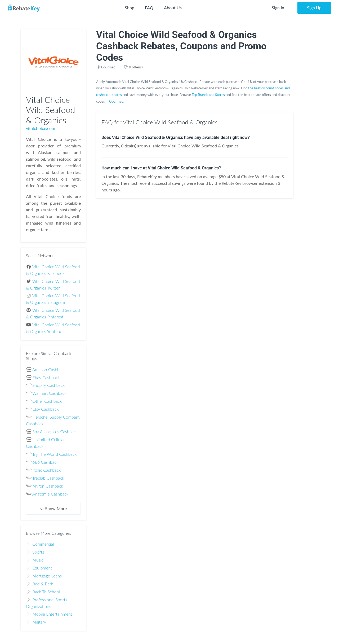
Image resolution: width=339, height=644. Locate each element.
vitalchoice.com (41, 128)
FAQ (149, 8)
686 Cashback (45, 462)
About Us (173, 8)
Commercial (43, 544)
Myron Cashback (48, 486)
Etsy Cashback (45, 409)
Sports (38, 552)
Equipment (42, 568)
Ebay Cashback (46, 377)
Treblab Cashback (48, 478)
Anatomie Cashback (50, 494)
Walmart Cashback (49, 393)
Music (38, 560)
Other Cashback (47, 401)
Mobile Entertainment (52, 614)
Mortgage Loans (47, 576)
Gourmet (108, 67)
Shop (130, 8)
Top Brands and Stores (208, 95)
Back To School (46, 592)
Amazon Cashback (49, 369)
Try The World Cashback (54, 454)
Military (39, 622)
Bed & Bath (43, 584)
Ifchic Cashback (46, 470)
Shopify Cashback (48, 385)
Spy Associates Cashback (55, 431)
